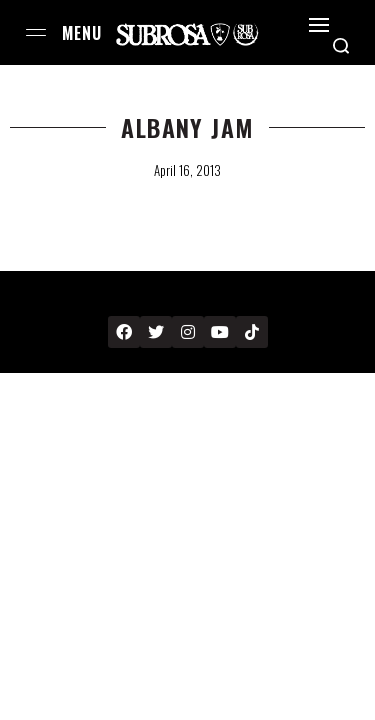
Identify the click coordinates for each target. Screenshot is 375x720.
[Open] (319, 25)
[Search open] (341, 46)
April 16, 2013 (187, 170)
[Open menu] (36, 32)
